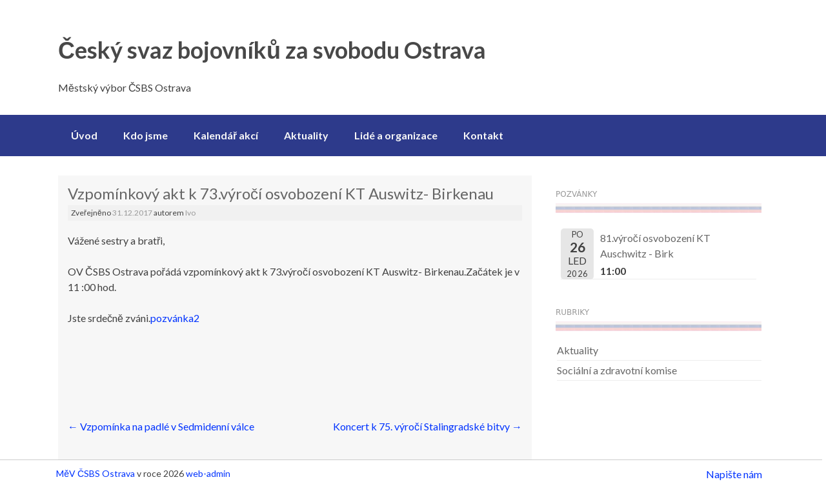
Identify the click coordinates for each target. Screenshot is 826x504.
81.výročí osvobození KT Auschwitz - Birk (655, 246)
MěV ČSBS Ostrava (96, 473)
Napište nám (734, 474)
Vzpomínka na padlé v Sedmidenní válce (161, 426)
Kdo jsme (146, 135)
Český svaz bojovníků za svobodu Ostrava (272, 50)
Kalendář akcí (226, 135)
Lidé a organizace (396, 135)
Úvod (84, 135)
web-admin (208, 473)
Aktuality (306, 135)
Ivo (190, 213)
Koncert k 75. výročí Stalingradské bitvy (428, 426)
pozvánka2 (175, 318)
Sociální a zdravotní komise (617, 370)
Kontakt (483, 135)
